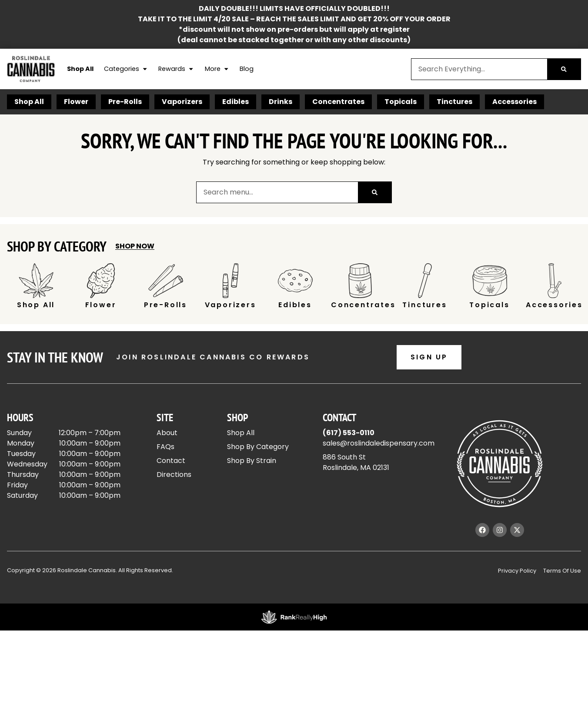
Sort (542, 344)
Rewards (176, 69)
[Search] (564, 69)
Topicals (401, 102)
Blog (247, 69)
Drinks (281, 102)
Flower (76, 102)
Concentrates (338, 102)
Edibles (236, 102)
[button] (21, 360)
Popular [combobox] (547, 354)
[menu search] (62, 361)
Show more (31, 579)
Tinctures (454, 102)
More (217, 69)
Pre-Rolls (125, 102)
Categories (126, 69)
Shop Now (135, 246)
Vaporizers (182, 102)
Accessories (514, 102)
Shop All (80, 69)
